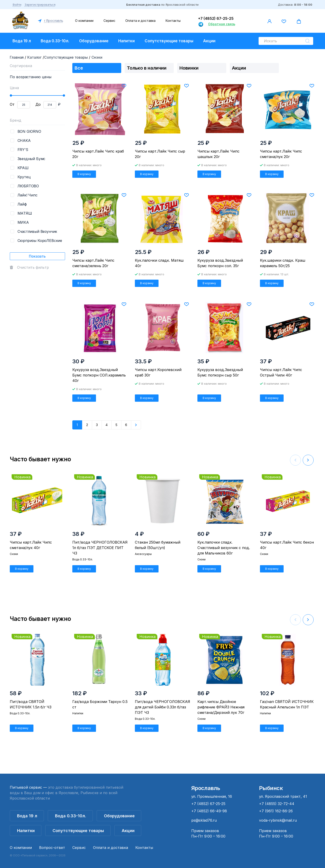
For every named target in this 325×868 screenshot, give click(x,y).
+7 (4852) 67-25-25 (216, 18)
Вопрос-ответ (52, 848)
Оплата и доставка (140, 21)
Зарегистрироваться (40, 5)
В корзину (84, 174)
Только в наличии (147, 68)
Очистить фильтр (33, 267)
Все (79, 68)
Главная (17, 57)
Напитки (126, 41)
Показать (37, 256)
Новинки (189, 68)
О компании (84, 21)
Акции (209, 41)
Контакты (173, 21)
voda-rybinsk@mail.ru (278, 820)
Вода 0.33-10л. (55, 41)
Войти (17, 5)
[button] (308, 460)
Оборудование (94, 41)
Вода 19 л (22, 41)
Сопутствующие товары (169, 41)
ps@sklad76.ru (204, 820)
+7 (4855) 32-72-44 (277, 804)
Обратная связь (222, 24)
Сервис (109, 21)
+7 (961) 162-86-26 (276, 811)
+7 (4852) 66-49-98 (209, 811)
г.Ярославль (53, 21)
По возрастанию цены (31, 77)
